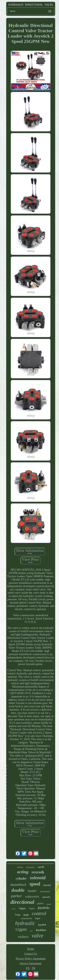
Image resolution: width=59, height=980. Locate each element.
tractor (47, 885)
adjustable (46, 897)
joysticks (44, 908)
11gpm (21, 929)
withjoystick (32, 897)
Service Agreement (31, 963)
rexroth (38, 872)
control (39, 913)
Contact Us (31, 954)
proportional (27, 918)
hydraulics (30, 867)
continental (45, 892)
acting (23, 872)
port (31, 931)
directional (22, 902)
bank (26, 915)
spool (35, 884)
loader (32, 891)
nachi (41, 867)
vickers (23, 937)
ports (40, 903)
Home (31, 949)
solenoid (38, 878)
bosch (49, 904)
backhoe (41, 930)
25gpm (38, 918)
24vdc (14, 909)
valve (38, 936)
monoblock (18, 885)
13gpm (22, 908)
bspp (18, 915)
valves (20, 867)
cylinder (21, 878)
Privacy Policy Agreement (31, 959)
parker (16, 896)
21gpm (32, 908)
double (18, 890)
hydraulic (25, 923)
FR (34, 968)
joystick (42, 925)
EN (28, 968)
